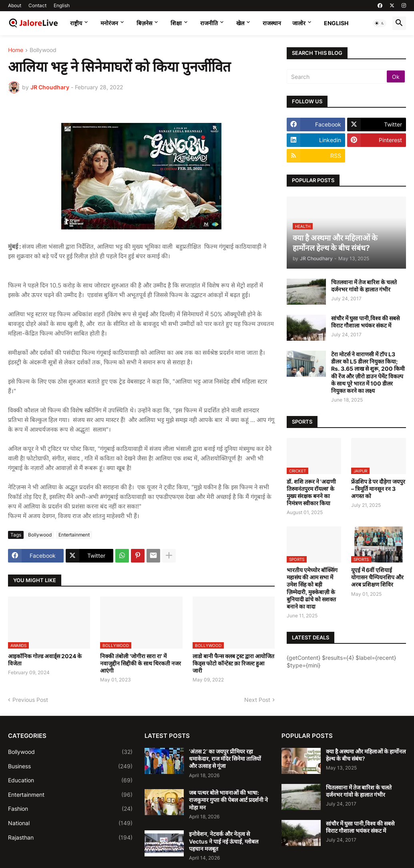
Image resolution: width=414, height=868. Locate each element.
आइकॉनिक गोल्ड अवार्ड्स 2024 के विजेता (45, 660)
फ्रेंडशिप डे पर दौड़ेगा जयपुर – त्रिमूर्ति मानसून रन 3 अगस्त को (378, 489)
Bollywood (43, 50)
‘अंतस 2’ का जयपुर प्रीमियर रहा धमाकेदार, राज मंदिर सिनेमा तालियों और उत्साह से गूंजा (225, 758)
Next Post (257, 700)
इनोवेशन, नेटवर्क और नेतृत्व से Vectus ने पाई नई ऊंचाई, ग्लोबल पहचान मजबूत (224, 841)
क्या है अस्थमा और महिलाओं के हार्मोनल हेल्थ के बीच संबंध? (366, 755)
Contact (37, 5)
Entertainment (74, 535)
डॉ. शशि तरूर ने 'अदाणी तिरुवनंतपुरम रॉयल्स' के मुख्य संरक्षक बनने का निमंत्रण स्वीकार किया (311, 492)
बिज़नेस (144, 23)
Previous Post (30, 700)
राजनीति (209, 23)
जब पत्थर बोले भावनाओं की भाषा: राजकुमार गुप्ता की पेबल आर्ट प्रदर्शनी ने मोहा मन (228, 800)
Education (70, 780)
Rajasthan (70, 838)
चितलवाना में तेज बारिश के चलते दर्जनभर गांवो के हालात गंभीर (364, 286)
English (62, 5)
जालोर (299, 23)
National (70, 823)
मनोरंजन (109, 23)
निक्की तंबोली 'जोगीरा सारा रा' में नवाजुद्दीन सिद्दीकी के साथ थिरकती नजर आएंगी (141, 663)
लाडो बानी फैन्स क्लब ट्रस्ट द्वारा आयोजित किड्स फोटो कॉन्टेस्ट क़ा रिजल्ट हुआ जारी (233, 663)
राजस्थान (272, 23)
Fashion (70, 809)
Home (16, 50)
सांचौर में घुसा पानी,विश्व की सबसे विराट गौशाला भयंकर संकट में (365, 322)
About (15, 5)
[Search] (337, 76)
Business (70, 766)
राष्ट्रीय (76, 23)
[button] (380, 23)
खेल (240, 23)
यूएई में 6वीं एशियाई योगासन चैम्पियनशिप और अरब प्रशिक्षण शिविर (377, 577)
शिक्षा (176, 23)
